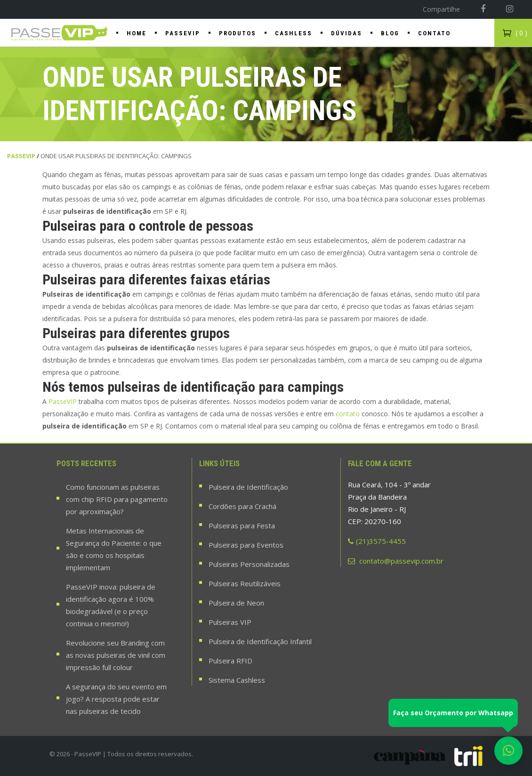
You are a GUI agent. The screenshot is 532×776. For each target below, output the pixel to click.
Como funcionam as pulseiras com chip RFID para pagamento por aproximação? (117, 499)
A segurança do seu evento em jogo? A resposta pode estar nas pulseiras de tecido (116, 699)
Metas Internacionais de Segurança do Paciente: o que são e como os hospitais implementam (114, 549)
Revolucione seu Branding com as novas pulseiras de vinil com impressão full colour (116, 655)
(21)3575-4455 (377, 541)
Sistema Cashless (237, 680)
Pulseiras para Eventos (246, 545)
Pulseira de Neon (236, 603)
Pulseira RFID (230, 661)
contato (349, 414)
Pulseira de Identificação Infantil (260, 641)
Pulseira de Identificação (248, 487)
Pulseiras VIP (230, 622)
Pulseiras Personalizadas (249, 564)
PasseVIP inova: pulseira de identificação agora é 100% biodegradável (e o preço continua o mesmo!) (111, 605)
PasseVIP (21, 156)
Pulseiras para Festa (242, 525)
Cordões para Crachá (242, 506)
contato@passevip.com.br (396, 561)
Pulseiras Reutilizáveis (245, 583)
